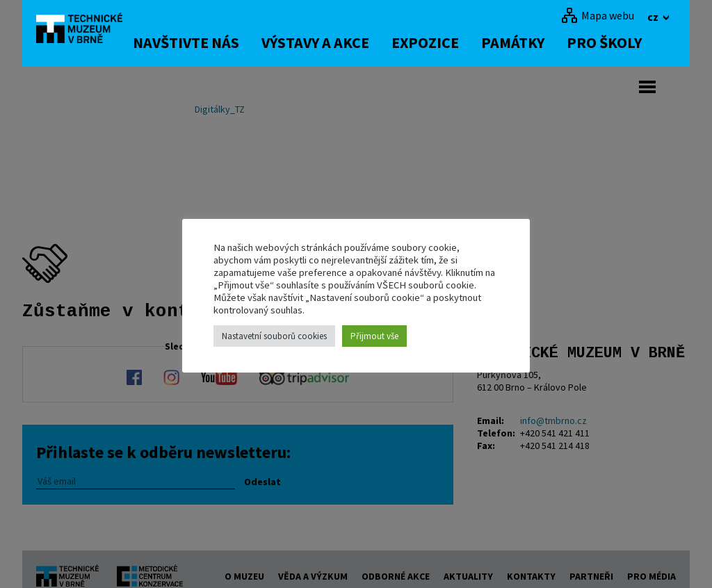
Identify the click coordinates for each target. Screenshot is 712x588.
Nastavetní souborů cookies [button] (274, 336)
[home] (88, 31)
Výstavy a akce (335, 42)
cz (654, 17)
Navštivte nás (206, 42)
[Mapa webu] (598, 15)
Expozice (445, 42)
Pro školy (624, 42)
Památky (533, 42)
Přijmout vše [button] (374, 336)
